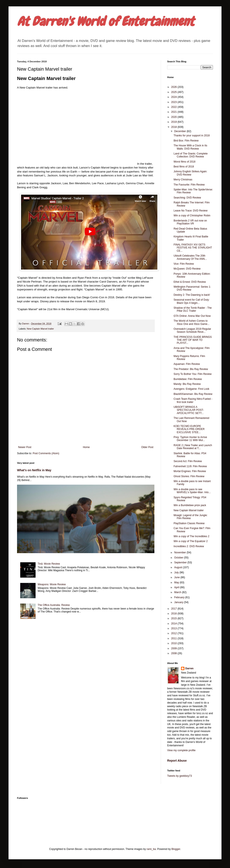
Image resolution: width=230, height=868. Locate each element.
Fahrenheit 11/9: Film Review (190, 466)
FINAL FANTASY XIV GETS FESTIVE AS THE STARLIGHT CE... (193, 248)
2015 (174, 618)
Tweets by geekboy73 (180, 776)
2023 (174, 102)
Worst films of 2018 (184, 162)
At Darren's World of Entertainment (106, 21)
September (181, 562)
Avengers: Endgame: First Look (191, 389)
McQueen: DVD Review (187, 269)
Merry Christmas (183, 180)
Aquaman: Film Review (187, 364)
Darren (189, 668)
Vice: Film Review (184, 264)
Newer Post (25, 447)
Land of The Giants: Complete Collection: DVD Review (191, 155)
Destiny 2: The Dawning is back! (192, 295)
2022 (174, 107)
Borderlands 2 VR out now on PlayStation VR (190, 222)
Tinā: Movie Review (49, 564)
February (180, 597)
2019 (174, 122)
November (180, 552)
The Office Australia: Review (54, 605)
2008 (174, 653)
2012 (174, 633)
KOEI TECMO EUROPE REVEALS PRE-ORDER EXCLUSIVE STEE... (189, 429)
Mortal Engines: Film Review (190, 471)
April (177, 587)
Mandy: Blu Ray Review (187, 384)
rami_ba (151, 849)
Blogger (176, 849)
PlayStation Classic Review (189, 523)
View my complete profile (181, 750)
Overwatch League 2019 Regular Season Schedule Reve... (192, 330)
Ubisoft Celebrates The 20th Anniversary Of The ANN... (190, 257)
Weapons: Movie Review (52, 584)
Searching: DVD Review (187, 198)
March (178, 592)
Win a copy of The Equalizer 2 (191, 541)
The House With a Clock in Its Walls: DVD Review (190, 147)
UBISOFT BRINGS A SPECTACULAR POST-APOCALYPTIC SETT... (189, 410)
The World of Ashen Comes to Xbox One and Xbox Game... (191, 322)
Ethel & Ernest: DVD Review (190, 282)
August (179, 567)
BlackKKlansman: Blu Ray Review (193, 394)
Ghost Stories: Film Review (189, 476)
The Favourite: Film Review (189, 185)
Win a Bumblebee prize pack (190, 505)
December (180, 131)
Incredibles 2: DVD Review (189, 546)
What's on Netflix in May (34, 470)
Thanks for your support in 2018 (192, 136)
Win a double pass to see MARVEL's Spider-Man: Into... (192, 491)
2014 (174, 624)
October (179, 558)
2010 (174, 643)
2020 (174, 117)
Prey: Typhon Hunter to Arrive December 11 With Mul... (190, 439)
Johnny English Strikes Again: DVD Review (190, 173)
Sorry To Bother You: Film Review (193, 374)
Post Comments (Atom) (46, 453)
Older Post (147, 447)
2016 (174, 614)
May (177, 582)
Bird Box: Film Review (186, 141)
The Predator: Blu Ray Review (191, 369)
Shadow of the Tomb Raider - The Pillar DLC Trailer (193, 309)
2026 (174, 87)
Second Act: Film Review (188, 461)
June (177, 577)
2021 (174, 112)
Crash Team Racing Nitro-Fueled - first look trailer (193, 400)
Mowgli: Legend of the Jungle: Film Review (190, 517)
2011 (174, 638)
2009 (174, 648)
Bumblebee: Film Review (188, 379)
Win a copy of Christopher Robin (192, 216)
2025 (174, 92)
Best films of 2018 (184, 167)
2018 (174, 127)
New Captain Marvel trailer (40, 329)
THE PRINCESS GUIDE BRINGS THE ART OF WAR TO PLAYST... (193, 340)
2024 (174, 97)
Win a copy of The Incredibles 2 (191, 536)
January (179, 602)
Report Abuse (177, 761)
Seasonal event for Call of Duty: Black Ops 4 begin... (192, 301)
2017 (174, 609)
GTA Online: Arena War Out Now (192, 316)
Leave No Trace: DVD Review (190, 211)
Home (86, 447)
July (177, 572)
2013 (174, 628)
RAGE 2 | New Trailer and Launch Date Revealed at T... (193, 447)
